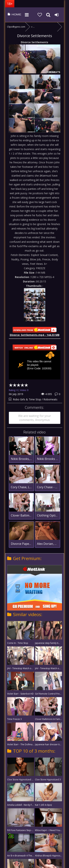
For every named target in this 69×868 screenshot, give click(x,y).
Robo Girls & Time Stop (27, 399)
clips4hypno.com (14, 15)
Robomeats (50, 399)
